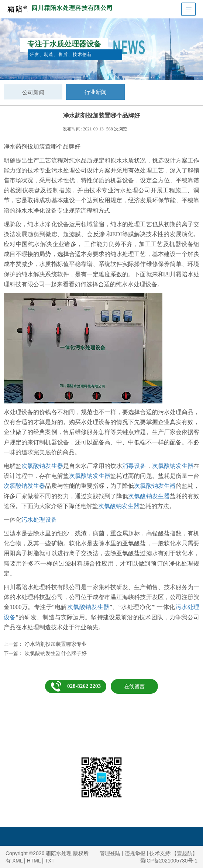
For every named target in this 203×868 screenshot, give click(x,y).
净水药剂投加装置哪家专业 (56, 644)
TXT (49, 861)
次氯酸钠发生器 (42, 466)
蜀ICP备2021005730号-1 (169, 861)
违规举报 (135, 853)
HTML (34, 861)
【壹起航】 (185, 853)
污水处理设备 (39, 520)
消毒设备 (134, 466)
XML (17, 861)
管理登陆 (110, 853)
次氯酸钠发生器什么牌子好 (56, 653)
